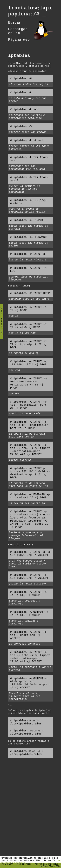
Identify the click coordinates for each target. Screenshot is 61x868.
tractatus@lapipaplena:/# (30, 12)
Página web (19, 45)
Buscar (15, 25)
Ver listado (1, 324)
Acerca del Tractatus (47, 863)
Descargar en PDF (18, 35)
